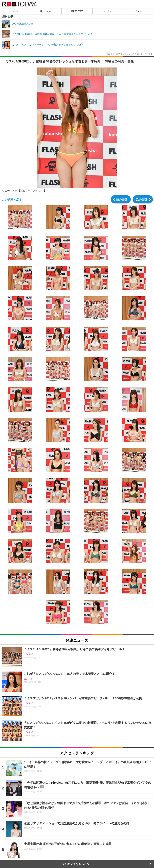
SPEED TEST (77, 11)
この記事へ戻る (12, 199)
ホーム (16, 11)
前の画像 (122, 199)
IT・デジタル (46, 11)
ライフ (138, 11)
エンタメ (108, 11)
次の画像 (142, 199)
